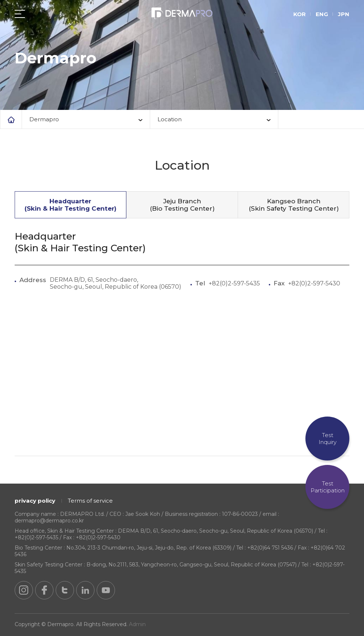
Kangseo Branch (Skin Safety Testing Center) (294, 205)
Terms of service (90, 501)
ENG (322, 14)
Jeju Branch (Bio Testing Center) (182, 205)
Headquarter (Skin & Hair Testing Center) (70, 205)
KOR (300, 14)
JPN (344, 14)
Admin (137, 624)
